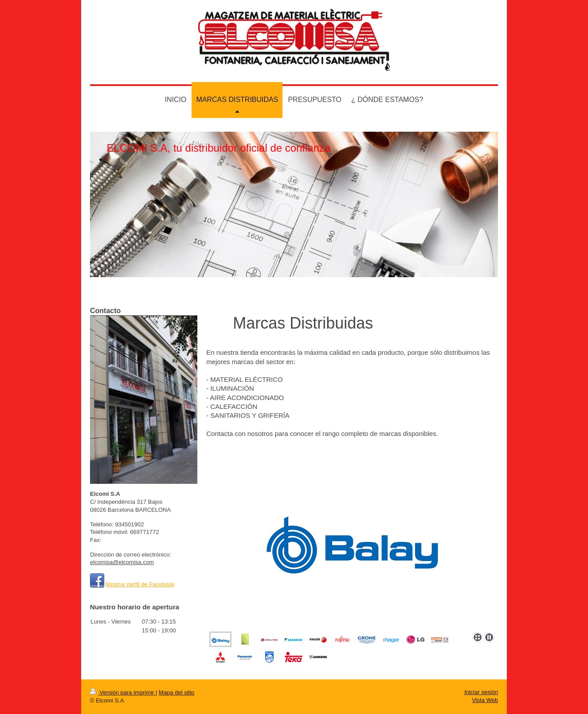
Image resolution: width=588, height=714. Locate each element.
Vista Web (485, 700)
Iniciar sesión (481, 692)
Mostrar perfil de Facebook (140, 584)
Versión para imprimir (123, 692)
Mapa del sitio (176, 692)
